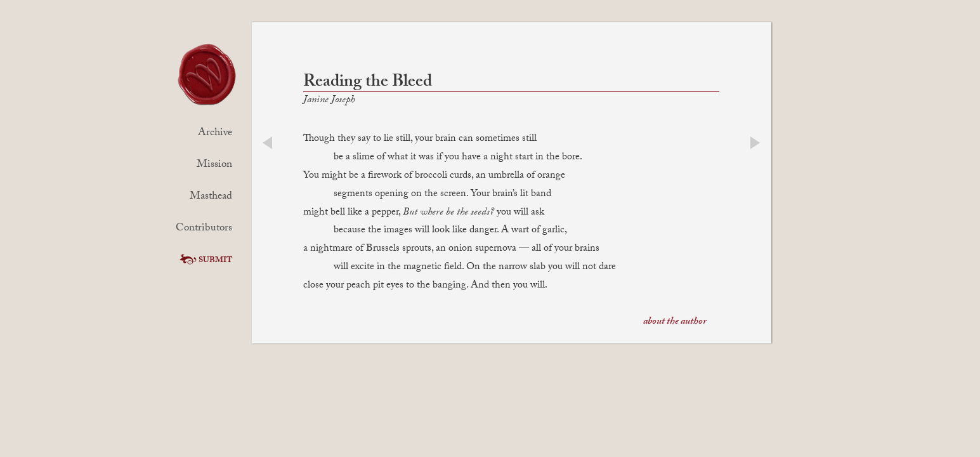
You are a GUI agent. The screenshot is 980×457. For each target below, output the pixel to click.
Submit (205, 261)
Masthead (211, 197)
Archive (215, 134)
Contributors (204, 229)
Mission (214, 165)
